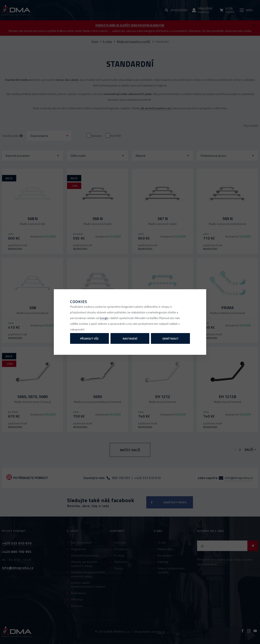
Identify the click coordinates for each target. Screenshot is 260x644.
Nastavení (130, 338)
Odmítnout (170, 338)
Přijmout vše (89, 338)
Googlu (104, 318)
